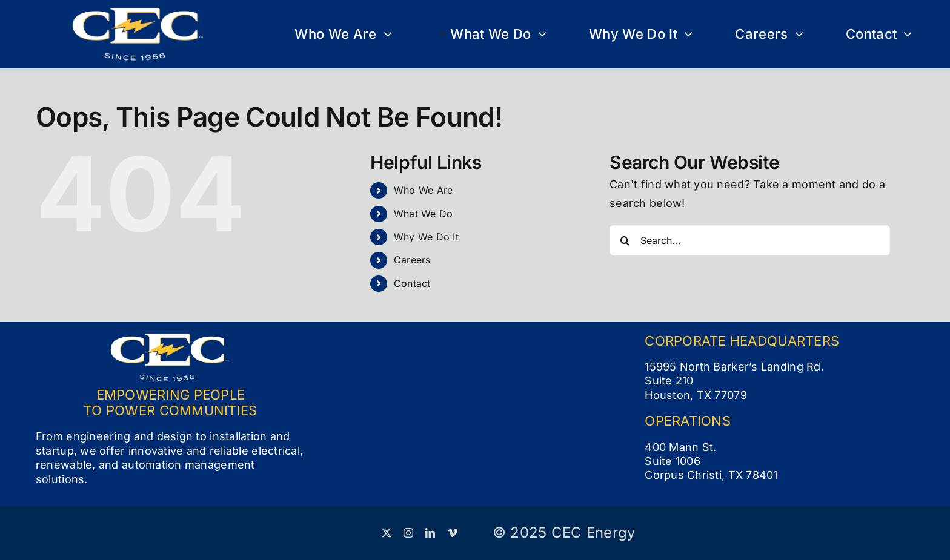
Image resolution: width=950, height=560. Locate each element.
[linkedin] (430, 533)
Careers (412, 260)
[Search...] (750, 240)
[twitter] (387, 533)
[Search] (625, 240)
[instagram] (408, 533)
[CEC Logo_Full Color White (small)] (138, 12)
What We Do (424, 214)
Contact (412, 283)
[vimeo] (453, 533)
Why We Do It (426, 237)
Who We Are (424, 190)
